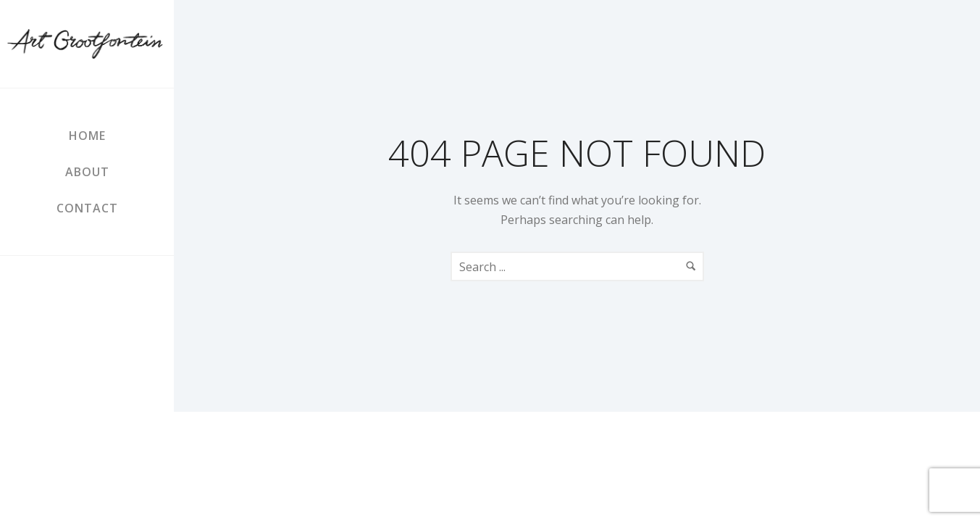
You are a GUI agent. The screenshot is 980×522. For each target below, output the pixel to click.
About (87, 172)
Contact (87, 208)
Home (87, 136)
